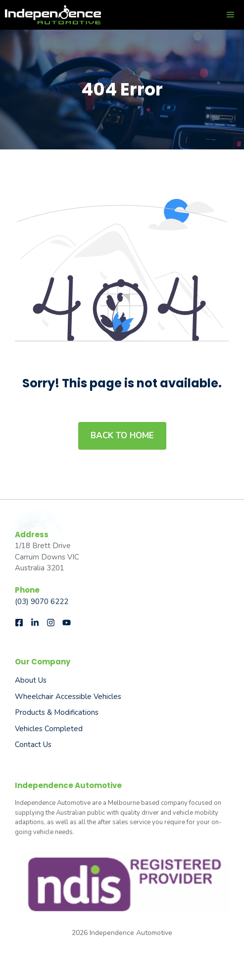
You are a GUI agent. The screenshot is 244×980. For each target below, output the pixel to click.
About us (31, 680)
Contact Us (33, 745)
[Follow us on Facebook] (19, 623)
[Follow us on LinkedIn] (35, 623)
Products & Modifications (57, 712)
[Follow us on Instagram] (51, 623)
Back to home (122, 436)
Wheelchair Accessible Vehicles (68, 697)
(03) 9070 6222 (42, 602)
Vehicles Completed (49, 729)
